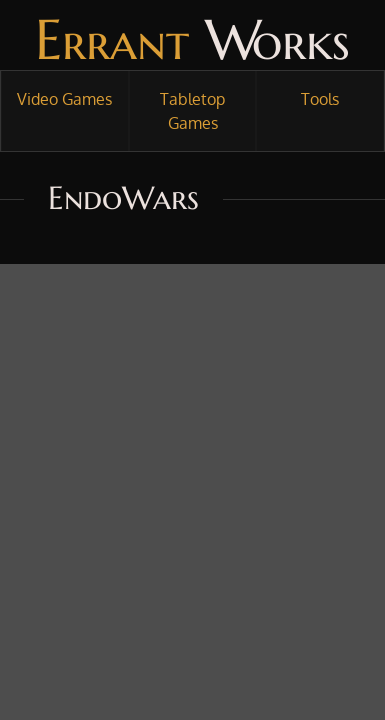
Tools (320, 99)
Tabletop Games (192, 111)
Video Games (64, 99)
